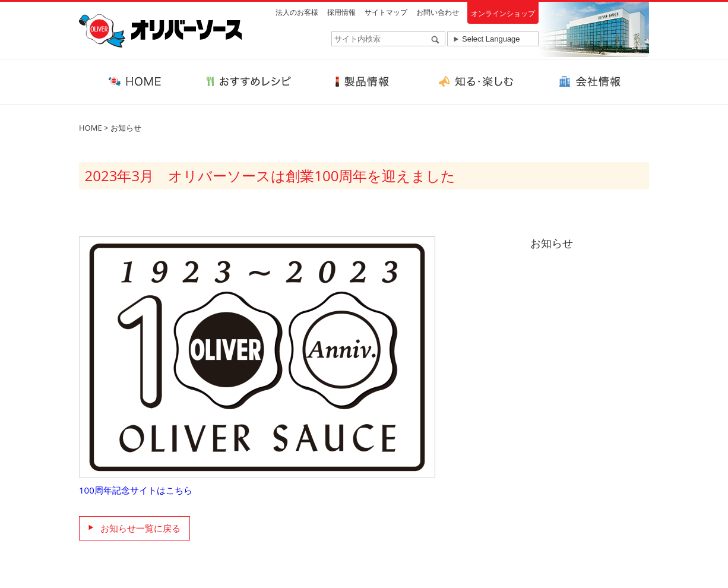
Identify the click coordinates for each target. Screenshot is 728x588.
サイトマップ (386, 12)
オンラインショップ (503, 13)
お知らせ (126, 128)
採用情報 (341, 12)
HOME (91, 128)
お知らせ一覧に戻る (140, 528)
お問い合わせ (438, 12)
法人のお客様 (297, 12)
